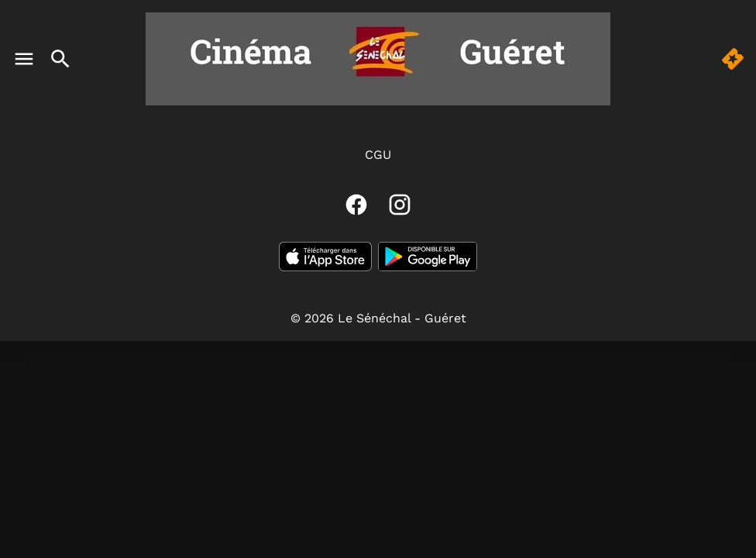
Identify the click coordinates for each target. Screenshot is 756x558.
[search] (60, 59)
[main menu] (24, 59)
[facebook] (356, 205)
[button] (733, 59)
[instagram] (400, 205)
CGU (378, 155)
